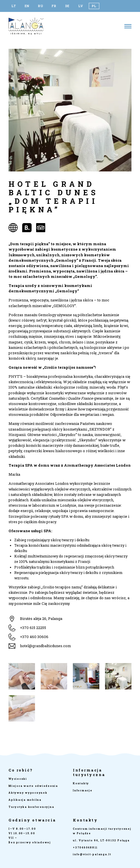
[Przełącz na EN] (27, 6)
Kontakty (81, 783)
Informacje (83, 790)
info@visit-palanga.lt (92, 854)
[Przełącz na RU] (41, 6)
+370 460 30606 (34, 637)
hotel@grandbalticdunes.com (45, 646)
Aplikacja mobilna (25, 800)
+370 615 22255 (33, 628)
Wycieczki (18, 779)
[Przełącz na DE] (67, 6)
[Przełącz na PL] (94, 6)
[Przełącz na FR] (54, 6)
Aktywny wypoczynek (28, 793)
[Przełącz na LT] (14, 6)
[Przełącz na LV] (81, 6)
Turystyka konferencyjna (31, 807)
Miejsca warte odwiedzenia (33, 786)
